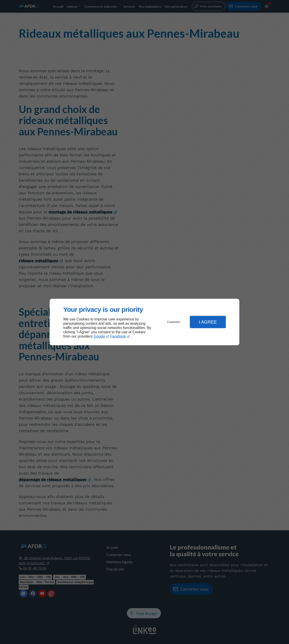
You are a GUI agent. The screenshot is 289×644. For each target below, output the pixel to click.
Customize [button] (174, 322)
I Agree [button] (208, 322)
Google (99, 336)
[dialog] (144, 322)
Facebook (118, 336)
